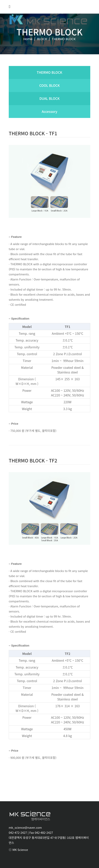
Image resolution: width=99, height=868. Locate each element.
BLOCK (42, 39)
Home (28, 39)
